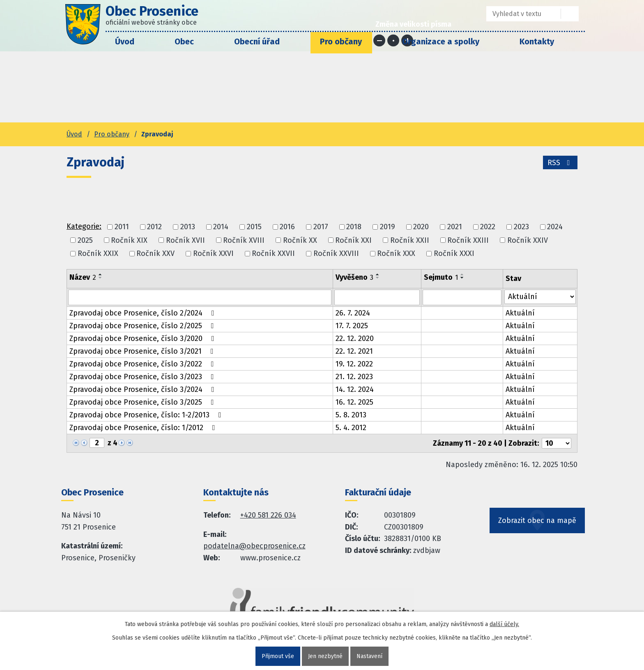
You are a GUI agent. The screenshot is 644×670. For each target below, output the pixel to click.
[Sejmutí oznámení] (462, 297)
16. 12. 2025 (354, 402)
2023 (521, 227)
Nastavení (369, 656)
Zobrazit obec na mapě (537, 520)
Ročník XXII (410, 240)
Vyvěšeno (354, 277)
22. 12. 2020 (355, 338)
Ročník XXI (353, 240)
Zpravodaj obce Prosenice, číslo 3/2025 (143, 402)
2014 (221, 227)
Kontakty (537, 41)
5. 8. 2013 (351, 415)
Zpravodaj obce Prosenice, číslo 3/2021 (143, 351)
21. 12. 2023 (354, 377)
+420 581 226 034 (268, 515)
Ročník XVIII (244, 240)
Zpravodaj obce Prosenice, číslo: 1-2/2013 (147, 415)
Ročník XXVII (273, 253)
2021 (455, 227)
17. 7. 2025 (352, 326)
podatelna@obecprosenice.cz (254, 546)
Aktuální (520, 313)
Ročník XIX (129, 240)
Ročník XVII (185, 240)
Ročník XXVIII (336, 253)
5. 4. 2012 (351, 428)
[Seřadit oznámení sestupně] (101, 278)
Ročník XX (300, 240)
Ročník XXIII (468, 240)
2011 (122, 227)
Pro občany (341, 41)
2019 (388, 227)
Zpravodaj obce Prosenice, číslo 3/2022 (143, 364)
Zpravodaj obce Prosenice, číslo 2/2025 (143, 326)
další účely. (504, 624)
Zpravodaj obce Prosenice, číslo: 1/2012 (144, 428)
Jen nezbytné (325, 656)
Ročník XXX (396, 253)
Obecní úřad (257, 41)
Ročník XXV (155, 253)
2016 (287, 227)
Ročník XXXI (454, 253)
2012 (154, 227)
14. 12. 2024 (355, 389)
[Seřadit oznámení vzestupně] (101, 274)
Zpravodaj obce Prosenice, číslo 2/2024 (144, 313)
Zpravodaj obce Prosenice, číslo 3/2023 (143, 377)
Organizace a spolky (441, 41)
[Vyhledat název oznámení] (200, 297)
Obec (184, 41)
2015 (254, 227)
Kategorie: (84, 226)
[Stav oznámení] (540, 297)
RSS (560, 163)
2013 (188, 227)
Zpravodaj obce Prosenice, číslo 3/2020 (144, 338)
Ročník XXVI (213, 253)
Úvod (125, 41)
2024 (555, 227)
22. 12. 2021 (354, 351)
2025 (85, 240)
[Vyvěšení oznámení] (377, 297)
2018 (354, 227)
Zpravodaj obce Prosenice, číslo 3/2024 (144, 389)
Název (83, 277)
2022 (488, 227)
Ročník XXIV (528, 240)
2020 (421, 227)
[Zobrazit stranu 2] (97, 443)
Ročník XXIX (98, 253)
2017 (321, 227)
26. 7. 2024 (353, 313)
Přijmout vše (278, 656)
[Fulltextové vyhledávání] (518, 14)
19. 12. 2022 (354, 364)
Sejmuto (441, 277)
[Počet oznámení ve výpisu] (557, 443)
